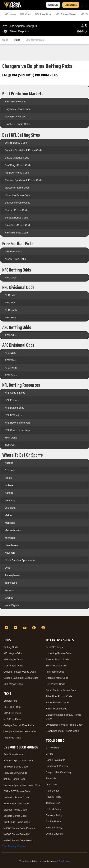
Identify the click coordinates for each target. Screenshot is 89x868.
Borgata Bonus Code (16, 218)
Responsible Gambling (58, 772)
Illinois (8, 478)
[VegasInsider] (44, 621)
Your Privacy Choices (14, 846)
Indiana (9, 485)
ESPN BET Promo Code (17, 791)
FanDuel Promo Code (17, 173)
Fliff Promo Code (55, 672)
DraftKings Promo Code (18, 165)
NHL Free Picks (12, 738)
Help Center (52, 791)
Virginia (9, 598)
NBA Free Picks (12, 713)
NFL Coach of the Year (17, 430)
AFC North (11, 368)
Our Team (51, 785)
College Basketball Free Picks (20, 731)
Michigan (10, 538)
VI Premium (52, 748)
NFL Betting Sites (14, 408)
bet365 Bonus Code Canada (19, 828)
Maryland (10, 523)
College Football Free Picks (19, 725)
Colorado (10, 470)
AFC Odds (11, 335)
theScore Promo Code (17, 188)
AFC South (11, 375)
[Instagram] (44, 628)
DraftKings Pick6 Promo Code (62, 731)
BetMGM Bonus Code (17, 158)
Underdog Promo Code (18, 195)
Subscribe (71, 5)
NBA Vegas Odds (13, 659)
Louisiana (10, 508)
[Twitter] (16, 628)
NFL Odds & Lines (15, 393)
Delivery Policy (54, 815)
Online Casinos (54, 834)
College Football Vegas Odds (20, 672)
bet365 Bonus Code (16, 143)
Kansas (9, 493)
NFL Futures (12, 400)
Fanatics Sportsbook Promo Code (23, 150)
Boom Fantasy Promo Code (61, 690)
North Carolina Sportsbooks (20, 560)
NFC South (11, 318)
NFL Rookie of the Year (18, 423)
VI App (49, 754)
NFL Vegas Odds (13, 653)
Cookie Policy (53, 821)
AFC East (10, 353)
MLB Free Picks (12, 719)
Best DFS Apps (54, 647)
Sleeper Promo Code (16, 210)
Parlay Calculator (55, 760)
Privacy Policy (54, 797)
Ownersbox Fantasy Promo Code (64, 725)
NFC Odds (11, 278)
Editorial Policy (54, 828)
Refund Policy (54, 809)
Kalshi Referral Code (16, 233)
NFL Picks (43, 14)
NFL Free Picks (13, 251)
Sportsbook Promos (57, 766)
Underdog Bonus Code (16, 797)
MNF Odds (11, 438)
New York (10, 553)
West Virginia (12, 605)
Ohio (7, 568)
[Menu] (84, 5)
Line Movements (35, 40)
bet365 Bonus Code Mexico (19, 840)
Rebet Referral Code (57, 702)
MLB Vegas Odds (13, 666)
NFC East (10, 295)
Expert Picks (10, 701)
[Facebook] (7, 628)
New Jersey (11, 545)
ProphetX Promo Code (17, 124)
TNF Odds (11, 445)
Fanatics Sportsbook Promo (19, 760)
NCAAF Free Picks (15, 259)
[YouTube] (25, 628)
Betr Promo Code (55, 684)
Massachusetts (13, 530)
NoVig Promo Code (16, 117)
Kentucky (10, 500)
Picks (17, 40)
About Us (51, 778)
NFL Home (10, 14)
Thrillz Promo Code (56, 666)
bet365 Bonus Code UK (17, 834)
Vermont (9, 590)
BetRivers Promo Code (18, 203)
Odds (5, 40)
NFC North (11, 310)
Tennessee (11, 583)
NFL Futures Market (66, 14)
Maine (8, 515)
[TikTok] (35, 628)
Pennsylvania (12, 575)
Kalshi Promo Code (16, 102)
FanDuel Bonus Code (15, 773)
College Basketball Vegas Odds (21, 678)
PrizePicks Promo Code (18, 225)
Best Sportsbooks (13, 754)
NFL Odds (26, 14)
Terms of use (53, 803)
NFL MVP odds (13, 415)
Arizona (9, 463)
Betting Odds (11, 647)
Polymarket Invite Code (18, 109)
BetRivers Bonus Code (16, 804)
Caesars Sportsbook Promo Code (23, 180)
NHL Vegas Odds (13, 684)
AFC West (10, 360)
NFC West (11, 303)
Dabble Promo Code (57, 678)
